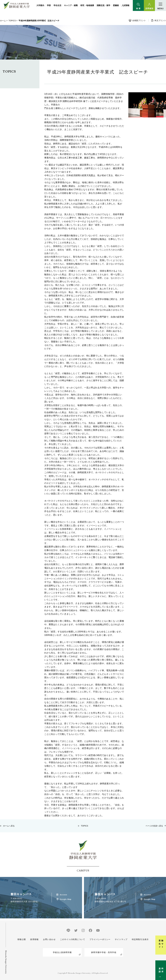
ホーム (3, 21)
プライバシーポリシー (100, 939)
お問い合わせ (49, 939)
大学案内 (40, 5)
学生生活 (57, 5)
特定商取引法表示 (140, 939)
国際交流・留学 (103, 5)
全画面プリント (139, 20)
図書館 (116, 5)
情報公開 (22, 939)
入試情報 (125, 5)
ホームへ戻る (9, 826)
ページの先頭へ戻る (154, 826)
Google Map (66, 899)
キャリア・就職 (71, 5)
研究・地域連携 (87, 5)
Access (63, 895)
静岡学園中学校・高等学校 (104, 952)
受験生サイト (162, 938)
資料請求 (162, 967)
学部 (49, 5)
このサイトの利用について (73, 939)
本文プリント (160, 20)
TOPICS (12, 21)
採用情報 (34, 939)
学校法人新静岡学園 (62, 952)
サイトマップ (121, 939)
